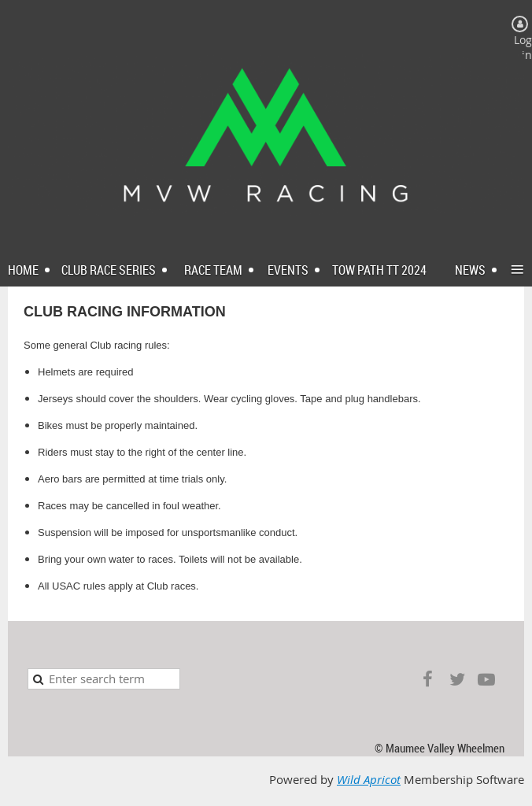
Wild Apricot (369, 780)
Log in (523, 47)
